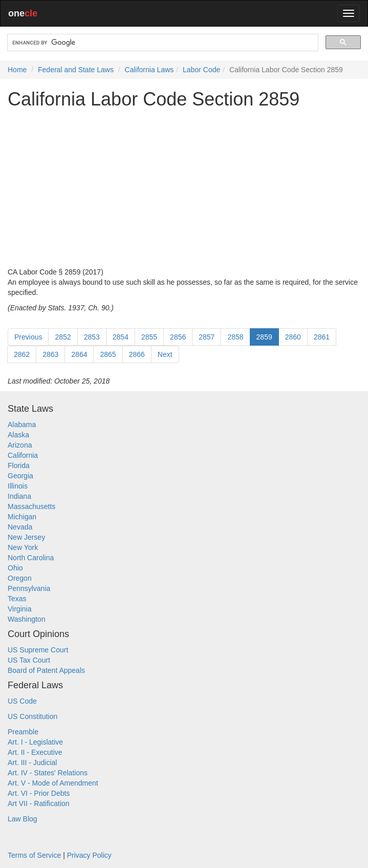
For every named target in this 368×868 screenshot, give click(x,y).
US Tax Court (29, 660)
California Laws (149, 70)
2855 (149, 337)
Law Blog (23, 819)
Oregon (20, 578)
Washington (26, 619)
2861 (322, 337)
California (23, 455)
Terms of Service (34, 855)
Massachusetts (31, 506)
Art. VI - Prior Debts (39, 793)
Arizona (20, 445)
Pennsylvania (29, 588)
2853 (92, 337)
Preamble (23, 732)
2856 (178, 337)
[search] (162, 43)
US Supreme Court (38, 650)
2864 (79, 354)
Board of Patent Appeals (46, 670)
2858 (235, 337)
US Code (22, 701)
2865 (108, 354)
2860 (293, 337)
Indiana (19, 496)
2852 (63, 337)
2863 (50, 354)
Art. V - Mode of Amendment (53, 783)
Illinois (18, 486)
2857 (207, 337)
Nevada (20, 527)
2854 (121, 337)
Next (165, 354)
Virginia (19, 609)
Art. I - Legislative (35, 742)
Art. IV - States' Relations (48, 773)
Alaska (18, 435)
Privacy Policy (89, 855)
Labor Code (201, 70)
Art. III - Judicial (32, 763)
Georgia (20, 476)
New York (23, 547)
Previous (28, 337)
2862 (22, 354)
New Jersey (26, 537)
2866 (137, 354)
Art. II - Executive (35, 752)
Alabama (22, 425)
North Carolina (31, 558)
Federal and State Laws (76, 70)
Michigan (22, 517)
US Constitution (33, 716)
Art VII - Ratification (39, 803)
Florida (19, 465)
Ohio (15, 568)
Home (17, 70)
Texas (17, 599)
